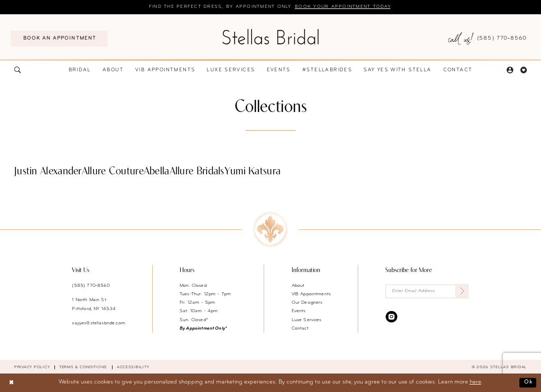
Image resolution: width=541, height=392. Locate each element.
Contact (300, 328)
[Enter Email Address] (427, 291)
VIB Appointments (311, 294)
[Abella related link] (157, 172)
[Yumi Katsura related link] (253, 172)
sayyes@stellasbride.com (98, 323)
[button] (510, 71)
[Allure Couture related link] (113, 172)
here (475, 382)
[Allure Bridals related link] (197, 172)
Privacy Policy (32, 367)
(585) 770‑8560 (91, 286)
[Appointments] (59, 39)
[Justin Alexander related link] (48, 172)
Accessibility (133, 367)
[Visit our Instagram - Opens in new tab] (391, 316)
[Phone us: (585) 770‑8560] (487, 39)
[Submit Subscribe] (462, 291)
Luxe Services (307, 320)
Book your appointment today (343, 7)
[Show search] (17, 71)
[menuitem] (59, 39)
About (298, 286)
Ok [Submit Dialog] (528, 382)
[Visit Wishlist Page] (524, 71)
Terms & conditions (83, 367)
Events (299, 311)
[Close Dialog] (12, 383)
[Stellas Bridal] (270, 36)
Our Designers (307, 302)
